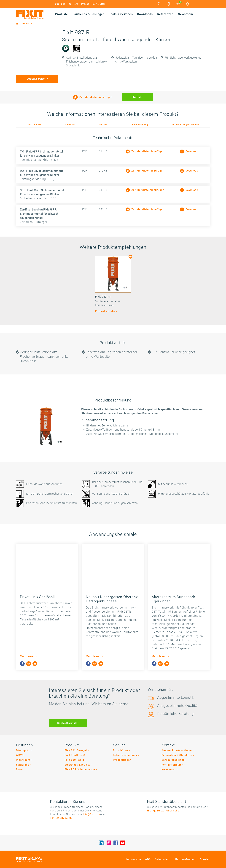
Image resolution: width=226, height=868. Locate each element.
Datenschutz (163, 859)
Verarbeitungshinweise (185, 125)
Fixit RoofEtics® (75, 755)
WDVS (20, 755)
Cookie (204, 859)
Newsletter (99, 4)
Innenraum (23, 760)
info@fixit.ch (91, 814)
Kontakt (137, 97)
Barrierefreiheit (186, 859)
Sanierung (23, 765)
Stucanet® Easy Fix (77, 765)
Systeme (70, 125)
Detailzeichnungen (125, 755)
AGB (148, 859)
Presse (85, 4)
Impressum (134, 859)
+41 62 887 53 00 (61, 818)
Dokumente (35, 125)
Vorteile (104, 125)
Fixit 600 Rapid (74, 760)
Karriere (73, 4)
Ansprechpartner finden (177, 750)
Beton (20, 769)
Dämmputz (23, 750)
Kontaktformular (68, 723)
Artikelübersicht (37, 79)
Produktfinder (122, 760)
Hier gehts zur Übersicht (163, 811)
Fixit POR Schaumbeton (80, 769)
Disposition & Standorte (177, 755)
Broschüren (120, 750)
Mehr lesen (28, 656)
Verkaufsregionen (173, 760)
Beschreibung (140, 125)
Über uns (60, 4)
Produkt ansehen (106, 311)
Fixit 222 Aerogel (76, 750)
